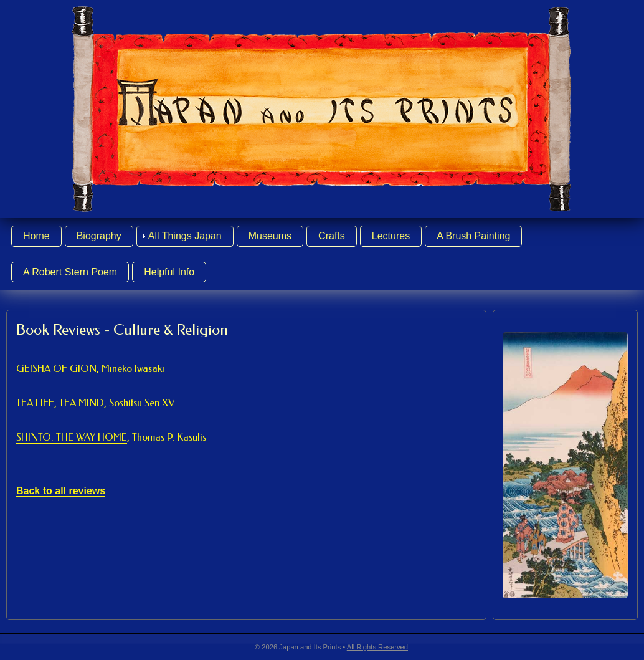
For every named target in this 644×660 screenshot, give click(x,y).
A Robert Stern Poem (70, 272)
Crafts (332, 236)
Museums (270, 236)
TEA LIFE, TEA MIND (95, 403)
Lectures (391, 236)
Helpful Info (169, 272)
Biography (99, 236)
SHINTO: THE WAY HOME (111, 438)
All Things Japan (185, 236)
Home (36, 236)
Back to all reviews (61, 491)
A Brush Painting (473, 236)
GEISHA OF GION (90, 369)
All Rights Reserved (377, 647)
